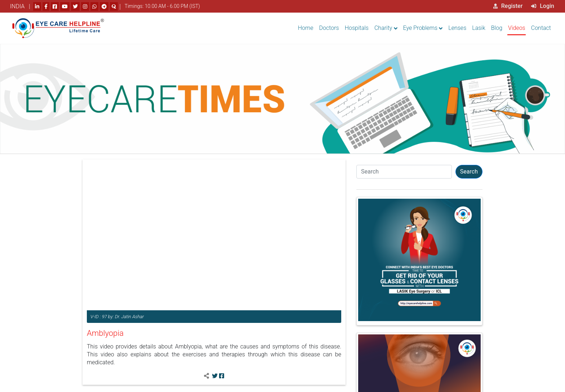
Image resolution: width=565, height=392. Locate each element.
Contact (541, 28)
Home (306, 28)
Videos (517, 28)
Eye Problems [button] (421, 28)
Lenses (457, 28)
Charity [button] (383, 28)
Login (543, 6)
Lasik (479, 28)
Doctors (329, 28)
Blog (497, 28)
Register (508, 6)
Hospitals (357, 28)
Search (469, 172)
